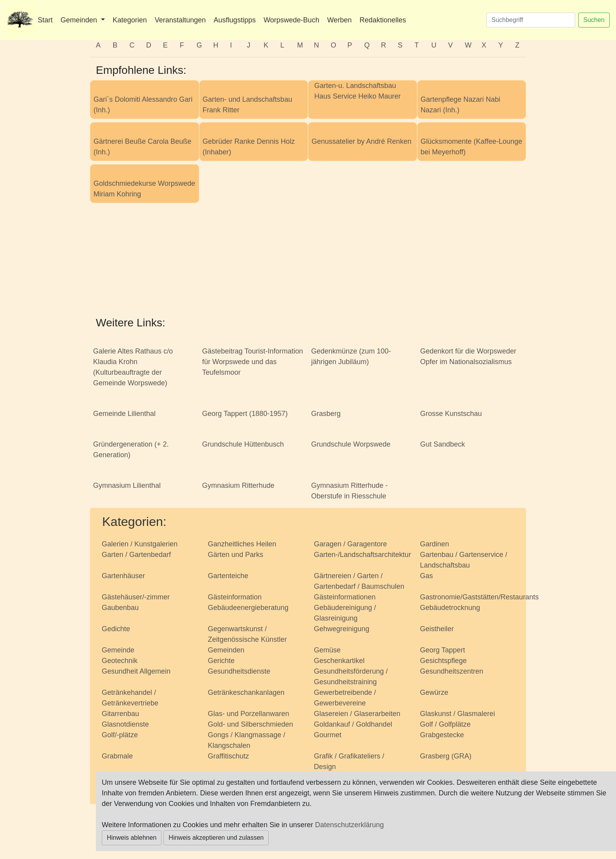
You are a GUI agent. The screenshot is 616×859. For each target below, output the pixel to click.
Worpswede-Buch (291, 20)
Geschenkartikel (339, 661)
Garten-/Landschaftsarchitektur (362, 555)
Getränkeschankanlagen (246, 692)
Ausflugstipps (235, 20)
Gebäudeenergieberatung (248, 608)
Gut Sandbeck (443, 444)
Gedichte (116, 629)
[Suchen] (531, 20)
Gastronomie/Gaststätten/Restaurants (479, 597)
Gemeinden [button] (80, 20)
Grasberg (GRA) (446, 756)
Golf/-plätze (120, 735)
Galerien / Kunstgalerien (140, 544)
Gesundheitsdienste (239, 671)
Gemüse (327, 650)
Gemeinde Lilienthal (124, 414)
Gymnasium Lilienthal (127, 485)
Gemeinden (226, 650)
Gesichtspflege (443, 661)
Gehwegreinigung (342, 629)
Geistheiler (437, 629)
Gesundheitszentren (452, 671)
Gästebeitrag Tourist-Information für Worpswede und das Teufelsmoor (253, 362)
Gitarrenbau (120, 714)
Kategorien (130, 20)
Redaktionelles (383, 20)
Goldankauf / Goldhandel (353, 724)
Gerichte (221, 661)
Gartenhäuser (123, 576)
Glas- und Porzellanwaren (248, 714)
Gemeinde (118, 650)
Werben (340, 20)
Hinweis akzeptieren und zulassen (216, 838)
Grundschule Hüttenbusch (243, 444)
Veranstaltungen (180, 20)
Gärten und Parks (236, 555)
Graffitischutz (228, 756)
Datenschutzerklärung (349, 825)
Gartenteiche (228, 576)
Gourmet (328, 735)
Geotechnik (120, 661)
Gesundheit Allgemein (136, 671)
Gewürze (434, 692)
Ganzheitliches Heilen (242, 544)
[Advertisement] (308, 261)
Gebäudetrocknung (450, 608)
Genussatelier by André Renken (361, 141)
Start (45, 20)
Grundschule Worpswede (351, 444)
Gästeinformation (235, 597)
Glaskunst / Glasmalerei (457, 714)
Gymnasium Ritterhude (238, 485)
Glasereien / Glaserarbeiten (357, 714)
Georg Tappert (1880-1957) (245, 414)
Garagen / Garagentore (350, 544)
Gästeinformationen (345, 597)
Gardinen (434, 544)
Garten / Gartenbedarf (136, 555)
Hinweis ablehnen (132, 838)
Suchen (594, 20)
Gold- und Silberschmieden (250, 724)
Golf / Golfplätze (445, 724)
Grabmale (117, 756)
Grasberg (326, 414)
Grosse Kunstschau (451, 414)
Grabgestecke (442, 735)
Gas (426, 576)
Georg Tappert (443, 650)
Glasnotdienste (125, 724)
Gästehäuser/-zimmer (136, 597)
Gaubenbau (120, 608)
